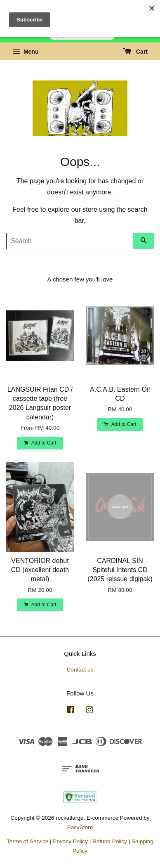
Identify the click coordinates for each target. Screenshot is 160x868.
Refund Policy (110, 841)
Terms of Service (27, 841)
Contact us (80, 670)
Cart (135, 52)
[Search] (70, 241)
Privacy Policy (70, 841)
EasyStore (80, 827)
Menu (25, 52)
